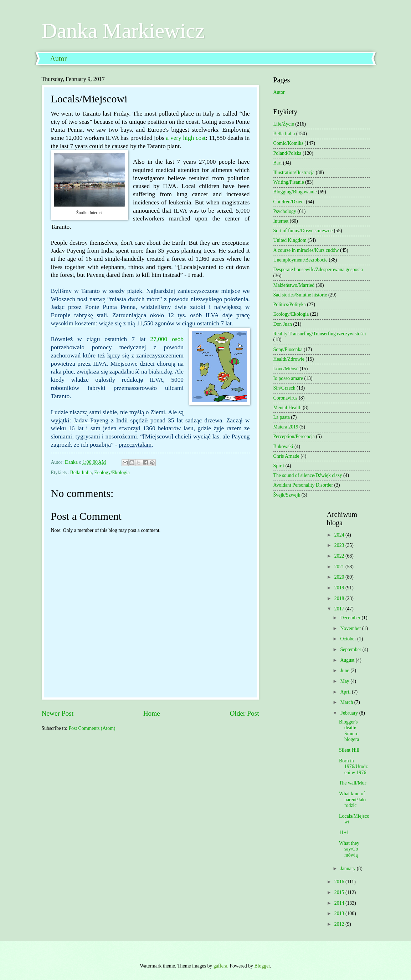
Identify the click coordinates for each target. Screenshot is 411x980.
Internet (281, 221)
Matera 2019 (286, 427)
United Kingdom (290, 240)
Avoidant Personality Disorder (303, 485)
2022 (340, 556)
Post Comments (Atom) (92, 728)
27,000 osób (167, 339)
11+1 (344, 832)
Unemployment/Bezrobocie (301, 260)
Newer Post (58, 713)
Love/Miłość (286, 369)
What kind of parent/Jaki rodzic (353, 799)
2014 (340, 903)
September (351, 649)
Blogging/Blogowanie (295, 192)
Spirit (279, 466)
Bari (278, 163)
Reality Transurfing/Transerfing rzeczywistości (320, 334)
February (350, 713)
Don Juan (283, 324)
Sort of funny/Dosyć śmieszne (303, 231)
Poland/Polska (287, 153)
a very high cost (186, 138)
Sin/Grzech (284, 388)
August (348, 660)
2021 (340, 567)
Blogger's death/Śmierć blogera (349, 731)
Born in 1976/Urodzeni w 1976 (353, 767)
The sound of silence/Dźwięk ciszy (308, 475)
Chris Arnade (286, 456)
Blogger (262, 966)
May (345, 681)
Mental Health (287, 408)
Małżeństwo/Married (294, 285)
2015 (340, 892)
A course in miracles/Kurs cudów (306, 250)
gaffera (220, 966)
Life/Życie (284, 124)
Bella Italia (81, 473)
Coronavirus (286, 398)
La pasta (282, 417)
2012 (340, 924)
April (346, 692)
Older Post (244, 713)
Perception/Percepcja (294, 436)
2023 (340, 545)
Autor (59, 59)
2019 (340, 588)
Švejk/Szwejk (287, 495)
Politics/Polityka (290, 304)
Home (152, 713)
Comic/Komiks (288, 143)
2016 (340, 882)
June (345, 671)
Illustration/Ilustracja (294, 172)
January (348, 869)
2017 (340, 609)
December (351, 618)
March (347, 702)
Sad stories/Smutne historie (300, 295)
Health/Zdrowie (289, 359)
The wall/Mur (353, 783)
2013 (340, 913)
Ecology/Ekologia (112, 473)
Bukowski (283, 446)
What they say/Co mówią (349, 849)
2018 (340, 598)
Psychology (285, 211)
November (351, 628)
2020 (340, 577)
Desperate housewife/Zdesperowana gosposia (318, 270)
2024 (340, 535)
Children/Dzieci (289, 202)
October (349, 639)
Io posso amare (288, 378)
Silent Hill (349, 750)
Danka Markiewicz (123, 31)
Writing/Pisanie (289, 182)
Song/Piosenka (288, 349)
